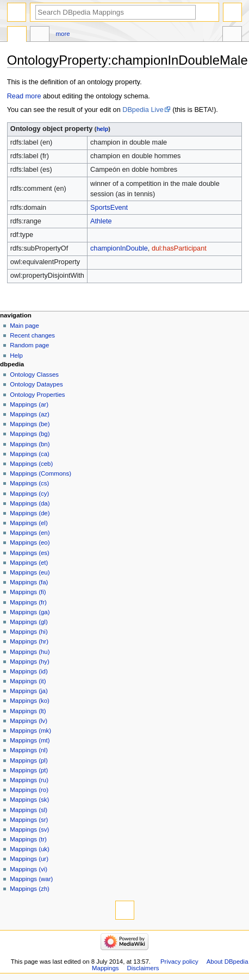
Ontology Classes (34, 374)
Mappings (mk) (30, 731)
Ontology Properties (37, 395)
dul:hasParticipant (179, 248)
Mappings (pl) (29, 760)
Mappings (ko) (30, 701)
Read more (24, 96)
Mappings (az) (30, 414)
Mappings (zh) (30, 889)
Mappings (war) (31, 879)
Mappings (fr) (28, 602)
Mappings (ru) (29, 780)
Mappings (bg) (30, 434)
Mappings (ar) (29, 404)
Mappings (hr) (29, 641)
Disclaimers (143, 968)
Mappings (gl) (29, 622)
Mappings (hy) (30, 661)
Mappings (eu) (30, 572)
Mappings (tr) (28, 839)
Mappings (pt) (29, 770)
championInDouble (119, 248)
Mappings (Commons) (41, 473)
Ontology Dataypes (36, 384)
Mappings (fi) (28, 592)
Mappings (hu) (30, 652)
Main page (24, 326)
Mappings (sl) (29, 810)
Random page (29, 345)
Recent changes (32, 335)
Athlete (101, 221)
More (63, 34)
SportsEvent (109, 208)
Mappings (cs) (29, 483)
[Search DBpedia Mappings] (116, 12)
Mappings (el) (29, 523)
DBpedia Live (143, 110)
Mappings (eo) (30, 542)
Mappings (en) (30, 533)
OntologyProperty (17, 35)
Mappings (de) (30, 513)
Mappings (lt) (28, 711)
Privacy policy (179, 962)
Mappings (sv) (29, 829)
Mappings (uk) (30, 849)
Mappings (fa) (29, 582)
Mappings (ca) (30, 454)
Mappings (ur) (29, 859)
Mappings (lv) (29, 721)
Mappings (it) (28, 681)
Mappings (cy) (29, 494)
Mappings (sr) (29, 820)
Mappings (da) (30, 503)
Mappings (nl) (29, 750)
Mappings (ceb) (31, 464)
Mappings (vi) (29, 869)
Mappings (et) (29, 563)
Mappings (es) (30, 553)
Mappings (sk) (29, 800)
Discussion (40, 35)
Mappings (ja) (29, 691)
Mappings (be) (30, 424)
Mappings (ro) (29, 790)
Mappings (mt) (30, 740)
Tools (232, 35)
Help (16, 355)
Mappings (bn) (30, 444)
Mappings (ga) (30, 612)
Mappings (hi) (29, 632)
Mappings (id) (29, 671)
